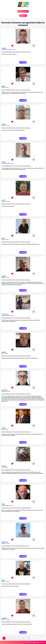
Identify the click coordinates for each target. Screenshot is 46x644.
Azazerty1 (4, 48)
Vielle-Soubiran (5, 505)
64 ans (14, 49)
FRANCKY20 (5, 542)
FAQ (28, 642)
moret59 (4, 124)
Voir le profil (23, 62)
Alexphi (3, 86)
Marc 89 (4, 162)
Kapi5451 (4, 276)
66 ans (7, 87)
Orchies (3, 125)
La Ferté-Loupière (6, 163)
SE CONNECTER (23, 16)
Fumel (3, 239)
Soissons (4, 391)
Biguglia (4, 543)
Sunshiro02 (4, 390)
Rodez (3, 87)
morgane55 (4, 618)
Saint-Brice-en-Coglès (7, 49)
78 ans (6, 353)
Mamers (4, 619)
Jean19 (3, 200)
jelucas (3, 238)
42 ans (8, 391)
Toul (3, 467)
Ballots (3, 581)
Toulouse (4, 201)
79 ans (6, 429)
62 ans (8, 125)
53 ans (6, 467)
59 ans (7, 239)
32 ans (8, 619)
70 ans (8, 277)
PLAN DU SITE (36, 642)
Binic (3, 353)
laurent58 (4, 466)
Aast (3, 429)
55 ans (8, 201)
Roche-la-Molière (6, 315)
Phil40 (3, 504)
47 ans (12, 163)
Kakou (3, 580)
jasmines (4, 352)
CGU (31, 642)
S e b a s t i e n (5, 314)
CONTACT (43, 642)
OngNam (4, 428)
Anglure (3, 277)
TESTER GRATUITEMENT (23, 11)
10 (29, 638)
